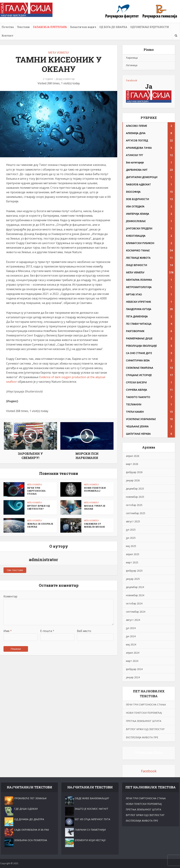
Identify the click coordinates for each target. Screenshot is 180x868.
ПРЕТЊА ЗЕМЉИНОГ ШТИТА (144, 721)
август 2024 (133, 620)
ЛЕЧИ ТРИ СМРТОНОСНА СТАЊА (36, 491)
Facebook (132, 80)
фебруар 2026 (134, 472)
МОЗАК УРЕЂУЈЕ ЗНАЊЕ (95, 507)
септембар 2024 (136, 612)
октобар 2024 (134, 603)
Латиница (132, 65)
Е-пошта (47, 631)
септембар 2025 (136, 513)
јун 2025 (131, 538)
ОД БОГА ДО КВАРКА (113, 27)
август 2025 (133, 521)
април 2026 (133, 456)
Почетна (8, 27)
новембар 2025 (135, 497)
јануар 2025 (133, 579)
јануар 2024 (133, 677)
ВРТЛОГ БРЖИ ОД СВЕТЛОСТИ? (38, 507)
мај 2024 (131, 644)
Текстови (23, 27)
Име (8, 631)
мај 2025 (131, 546)
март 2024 (132, 661)
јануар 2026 (133, 480)
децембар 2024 (135, 587)
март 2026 (132, 464)
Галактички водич (83, 27)
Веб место (84, 631)
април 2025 (133, 554)
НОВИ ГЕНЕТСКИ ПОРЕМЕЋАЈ (95, 489)
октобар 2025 (134, 505)
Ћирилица (132, 58)
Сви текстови (15, 570)
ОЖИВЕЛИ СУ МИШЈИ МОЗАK (94, 525)
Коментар (10, 596)
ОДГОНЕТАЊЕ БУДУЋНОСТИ (150, 27)
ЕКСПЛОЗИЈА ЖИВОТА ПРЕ (142, 737)
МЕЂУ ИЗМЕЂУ (59, 53)
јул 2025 (131, 530)
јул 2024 (131, 628)
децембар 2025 (135, 489)
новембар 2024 (135, 595)
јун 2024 (131, 636)
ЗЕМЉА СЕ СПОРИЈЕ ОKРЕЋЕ (40, 525)
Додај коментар (65, 79)
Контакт (7, 35)
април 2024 (133, 653)
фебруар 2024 (134, 669)
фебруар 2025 (134, 571)
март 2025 (132, 562)
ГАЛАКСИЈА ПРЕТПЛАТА (50, 27)
